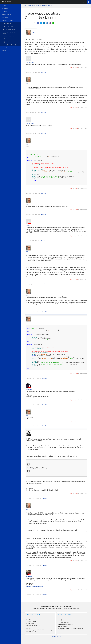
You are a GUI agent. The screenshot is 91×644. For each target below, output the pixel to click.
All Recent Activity (7, 23)
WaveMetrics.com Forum (9, 36)
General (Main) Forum (8, 26)
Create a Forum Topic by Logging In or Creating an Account (37, 6)
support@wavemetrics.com (34, 587)
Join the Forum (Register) (9, 45)
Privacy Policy (56, 637)
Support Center (6, 48)
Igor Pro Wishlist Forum (9, 29)
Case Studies (5, 17)
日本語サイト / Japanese (8, 51)
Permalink (44, 72)
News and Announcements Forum (10, 33)
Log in (72, 67)
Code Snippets (6, 39)
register (76, 67)
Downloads (5, 11)
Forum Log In (82, 2)
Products (4, 5)
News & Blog (5, 8)
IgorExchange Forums (7, 20)
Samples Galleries (6, 14)
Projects (5, 42)
